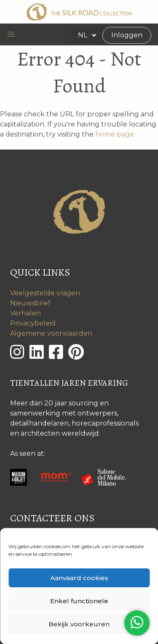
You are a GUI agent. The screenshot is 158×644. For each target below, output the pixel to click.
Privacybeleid (33, 323)
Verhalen (25, 313)
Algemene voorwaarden (51, 333)
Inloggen (127, 35)
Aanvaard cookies (79, 578)
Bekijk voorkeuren (79, 624)
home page (115, 134)
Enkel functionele (79, 601)
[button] (11, 34)
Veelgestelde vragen (45, 293)
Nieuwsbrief (30, 303)
